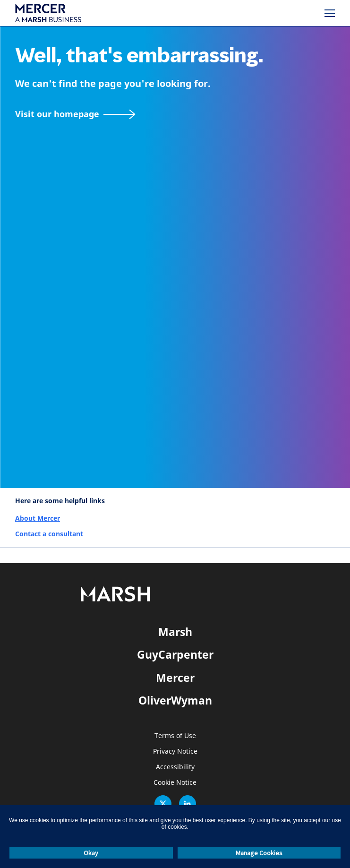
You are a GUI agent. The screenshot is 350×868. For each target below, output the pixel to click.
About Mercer (38, 518)
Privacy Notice (175, 752)
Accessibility (175, 767)
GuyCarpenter (175, 654)
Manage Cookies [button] (259, 853)
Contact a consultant (49, 534)
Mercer (175, 678)
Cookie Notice (175, 783)
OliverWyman (175, 700)
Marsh (175, 632)
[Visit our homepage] (75, 114)
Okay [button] (91, 853)
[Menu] (330, 13)
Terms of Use (175, 736)
